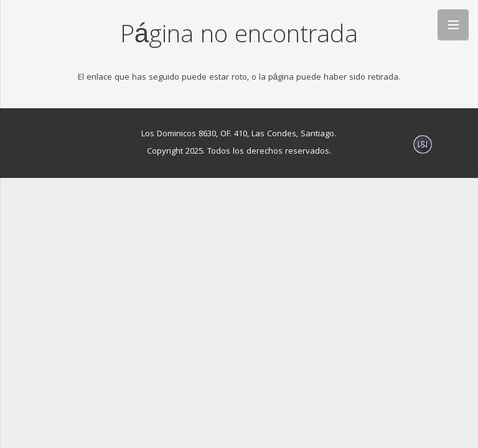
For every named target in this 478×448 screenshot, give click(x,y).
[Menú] (453, 25)
